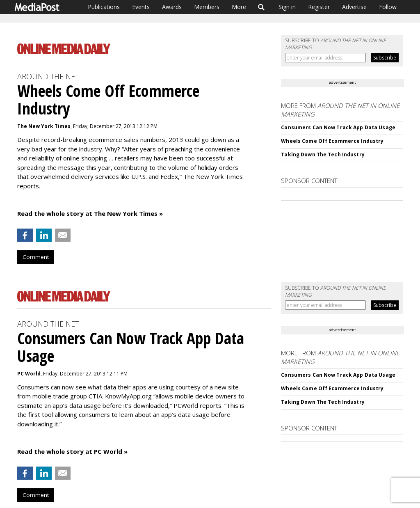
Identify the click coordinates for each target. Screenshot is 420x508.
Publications (104, 7)
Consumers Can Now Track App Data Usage (338, 127)
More (239, 7)
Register (319, 7)
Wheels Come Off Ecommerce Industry (332, 141)
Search (261, 7)
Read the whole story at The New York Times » (90, 213)
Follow (388, 7)
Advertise (354, 7)
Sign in (287, 7)
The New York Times (44, 126)
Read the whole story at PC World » (72, 451)
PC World (29, 374)
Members (207, 7)
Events (141, 7)
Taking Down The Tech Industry (323, 154)
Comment (36, 257)
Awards (172, 7)
